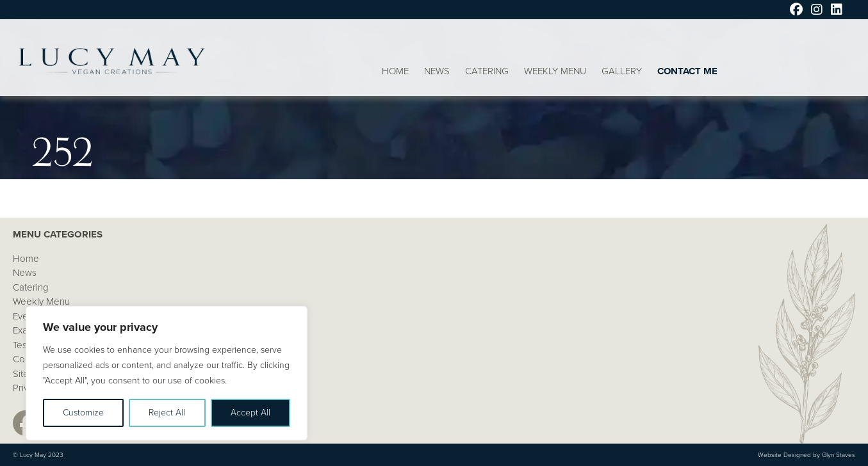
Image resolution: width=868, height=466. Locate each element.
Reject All (167, 413)
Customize (83, 413)
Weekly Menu (555, 71)
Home (395, 71)
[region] (167, 373)
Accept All (250, 413)
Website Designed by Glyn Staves (807, 455)
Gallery (622, 71)
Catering (487, 71)
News (437, 71)
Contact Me (687, 71)
